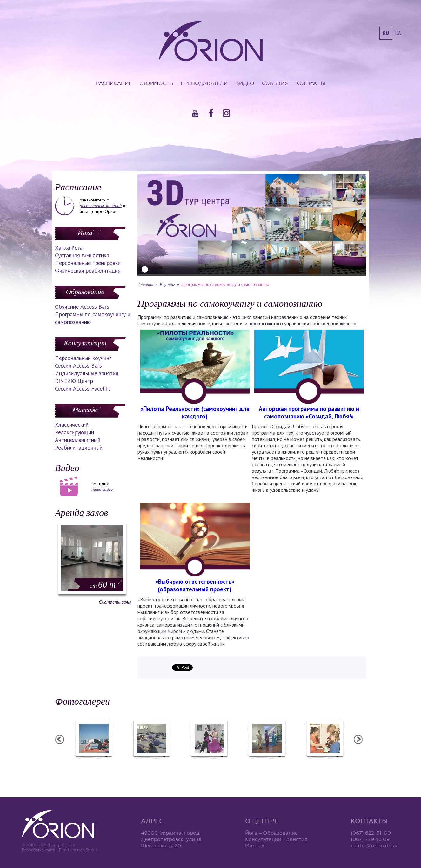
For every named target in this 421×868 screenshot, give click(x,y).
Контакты (311, 83)
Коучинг (167, 284)
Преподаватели (204, 83)
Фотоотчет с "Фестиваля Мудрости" (161, 766)
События (275, 83)
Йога (85, 233)
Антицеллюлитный (78, 440)
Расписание (114, 83)
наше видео (102, 489)
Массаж (85, 410)
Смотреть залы (115, 602)
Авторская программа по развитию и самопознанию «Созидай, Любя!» (309, 412)
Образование (85, 292)
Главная (146, 284)
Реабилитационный (79, 447)
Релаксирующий (74, 432)
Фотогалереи (82, 701)
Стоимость (156, 83)
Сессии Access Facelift (83, 388)
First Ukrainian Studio (78, 850)
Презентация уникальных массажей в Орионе (277, 766)
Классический (72, 425)
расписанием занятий (101, 206)
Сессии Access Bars (78, 366)
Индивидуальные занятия (87, 373)
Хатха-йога (69, 248)
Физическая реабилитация (88, 270)
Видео (245, 83)
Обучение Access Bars (82, 307)
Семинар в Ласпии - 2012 (103, 763)
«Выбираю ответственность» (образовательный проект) (195, 585)
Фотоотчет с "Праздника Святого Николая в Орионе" (219, 766)
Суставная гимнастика (82, 255)
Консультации (85, 343)
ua (398, 33)
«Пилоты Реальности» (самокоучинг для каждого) (195, 412)
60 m (106, 585)
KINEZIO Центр (74, 381)
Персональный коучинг (83, 358)
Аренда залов (81, 513)
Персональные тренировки (88, 263)
